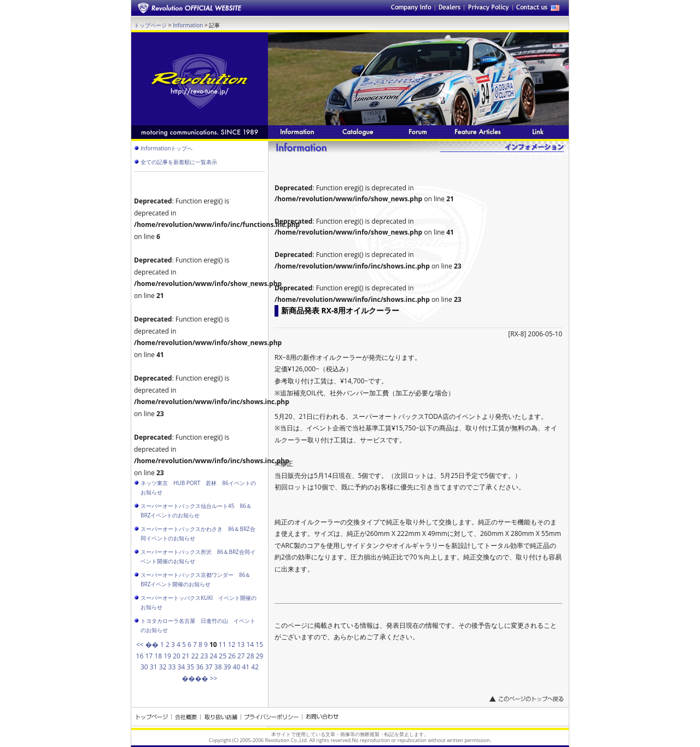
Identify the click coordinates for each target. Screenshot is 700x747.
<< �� (147, 644)
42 (255, 667)
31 (154, 667)
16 (140, 656)
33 (172, 667)
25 (223, 656)
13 (241, 644)
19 (167, 656)
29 (260, 656)
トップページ (150, 25)
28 (250, 656)
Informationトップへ (167, 148)
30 (144, 667)
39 (227, 667)
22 (195, 656)
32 (163, 667)
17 (149, 656)
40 (237, 667)
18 (158, 656)
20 (177, 656)
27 (241, 656)
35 (190, 667)
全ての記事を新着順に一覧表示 (179, 162)
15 (259, 644)
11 (223, 644)
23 (205, 656)
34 (181, 667)
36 (200, 667)
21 (186, 656)
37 (209, 667)
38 (218, 667)
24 (213, 656)
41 (246, 667)
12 (232, 644)
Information (188, 25)
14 (250, 644)
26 (232, 656)
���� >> (200, 678)
